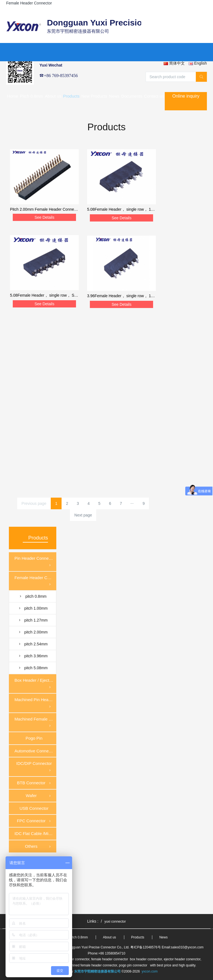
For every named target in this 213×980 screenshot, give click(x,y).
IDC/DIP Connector (34, 767)
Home (12, 96)
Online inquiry (186, 96)
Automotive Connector (35, 751)
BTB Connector (34, 783)
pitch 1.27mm (33, 620)
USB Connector (34, 808)
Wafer (39, 796)
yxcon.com (150, 971)
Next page (83, 515)
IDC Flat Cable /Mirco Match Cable (35, 833)
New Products (94, 96)
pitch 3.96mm (33, 656)
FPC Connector (34, 821)
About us (53, 96)
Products (71, 96)
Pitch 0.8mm (31, 96)
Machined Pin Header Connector (35, 703)
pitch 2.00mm (33, 632)
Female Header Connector (35, 581)
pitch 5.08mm (33, 668)
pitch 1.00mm (33, 608)
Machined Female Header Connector (35, 723)
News (114, 96)
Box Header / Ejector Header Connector (35, 684)
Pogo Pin (34, 738)
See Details (44, 217)
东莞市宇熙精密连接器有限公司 (97, 971)
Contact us (154, 96)
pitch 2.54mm (33, 644)
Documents (132, 96)
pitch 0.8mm (32, 596)
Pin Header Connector (35, 562)
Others (38, 847)
